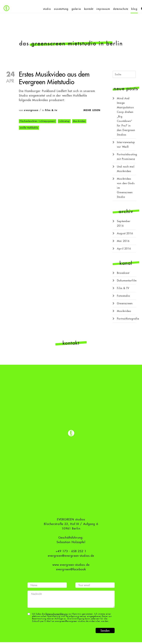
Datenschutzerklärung (57, 614)
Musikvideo (79, 121)
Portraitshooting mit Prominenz (127, 157)
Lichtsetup (64, 121)
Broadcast (123, 273)
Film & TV (51, 110)
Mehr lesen (92, 110)
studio (47, 9)
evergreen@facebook (71, 569)
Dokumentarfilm (127, 281)
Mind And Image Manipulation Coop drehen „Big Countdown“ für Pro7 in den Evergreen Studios (126, 116)
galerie (76, 9)
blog (134, 9)
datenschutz (121, 9)
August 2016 (125, 233)
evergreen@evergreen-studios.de (71, 556)
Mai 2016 (123, 241)
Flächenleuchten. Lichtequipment (38, 121)
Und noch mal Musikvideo (126, 169)
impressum (103, 9)
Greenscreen (125, 303)
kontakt (89, 9)
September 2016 (124, 223)
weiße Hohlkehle (29, 128)
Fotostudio (124, 296)
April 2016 (124, 249)
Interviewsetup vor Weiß (126, 145)
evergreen (31, 110)
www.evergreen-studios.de (71, 565)
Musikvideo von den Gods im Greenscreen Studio (126, 188)
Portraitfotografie (128, 319)
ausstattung (61, 9)
